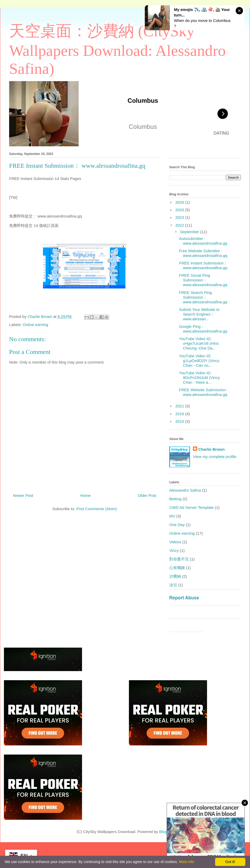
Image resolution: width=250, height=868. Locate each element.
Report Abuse (184, 598)
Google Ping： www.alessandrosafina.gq (203, 329)
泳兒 (173, 585)
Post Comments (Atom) (97, 509)
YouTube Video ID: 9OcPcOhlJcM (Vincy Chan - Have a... (199, 378)
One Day (177, 525)
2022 (180, 225)
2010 (180, 421)
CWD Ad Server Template (192, 507)
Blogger (166, 832)
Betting (175, 499)
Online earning (36, 325)
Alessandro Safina (185, 490)
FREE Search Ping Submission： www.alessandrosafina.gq (203, 297)
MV (172, 516)
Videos (175, 542)
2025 (180, 210)
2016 (180, 414)
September (190, 232)
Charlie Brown (211, 449)
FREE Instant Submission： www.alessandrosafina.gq (203, 265)
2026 (180, 202)
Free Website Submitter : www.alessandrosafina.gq (203, 253)
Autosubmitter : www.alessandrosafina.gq (203, 241)
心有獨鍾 (177, 568)
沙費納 (175, 576)
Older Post (147, 495)
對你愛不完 (179, 559)
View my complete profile (215, 457)
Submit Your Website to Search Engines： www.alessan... (199, 314)
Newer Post (23, 495)
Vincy (174, 550)
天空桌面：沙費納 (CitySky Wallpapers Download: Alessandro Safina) (117, 50)
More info (186, 862)
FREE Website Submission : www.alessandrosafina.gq (204, 392)
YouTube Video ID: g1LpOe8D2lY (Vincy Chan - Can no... (199, 361)
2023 (180, 217)
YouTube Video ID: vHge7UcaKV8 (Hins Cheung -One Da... (199, 343)
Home (85, 495)
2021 (180, 406)
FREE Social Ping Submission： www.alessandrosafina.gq (203, 280)
